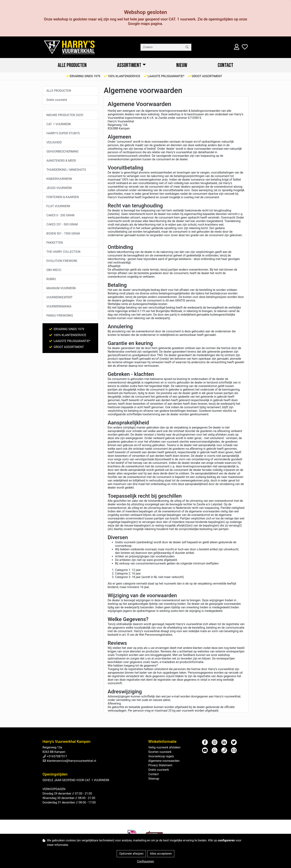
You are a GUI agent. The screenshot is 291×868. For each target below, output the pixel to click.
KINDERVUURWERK (59, 179)
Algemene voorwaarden (164, 761)
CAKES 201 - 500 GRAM (62, 224)
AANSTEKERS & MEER (61, 161)
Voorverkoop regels (161, 756)
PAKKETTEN (55, 243)
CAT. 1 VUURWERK (59, 124)
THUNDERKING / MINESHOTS (66, 170)
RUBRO (51, 279)
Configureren (145, 861)
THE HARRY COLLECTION (63, 252)
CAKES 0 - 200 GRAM (60, 215)
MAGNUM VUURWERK (61, 288)
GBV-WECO (54, 270)
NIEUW (182, 65)
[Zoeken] (162, 47)
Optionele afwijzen (131, 854)
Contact (225, 65)
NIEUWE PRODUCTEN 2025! (65, 115)
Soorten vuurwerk (160, 752)
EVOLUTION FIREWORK (62, 261)
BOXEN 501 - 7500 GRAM (63, 234)
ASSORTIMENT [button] (129, 65)
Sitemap (154, 779)
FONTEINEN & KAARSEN (63, 197)
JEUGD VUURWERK (59, 188)
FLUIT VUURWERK (58, 206)
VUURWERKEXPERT (59, 297)
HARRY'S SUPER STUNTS (63, 133)
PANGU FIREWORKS (60, 316)
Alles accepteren (161, 854)
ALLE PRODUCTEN (72, 65)
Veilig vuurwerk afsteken (164, 747)
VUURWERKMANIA (59, 306)
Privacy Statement (160, 765)
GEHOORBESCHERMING (62, 151)
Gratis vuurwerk (57, 100)
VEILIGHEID (54, 142)
